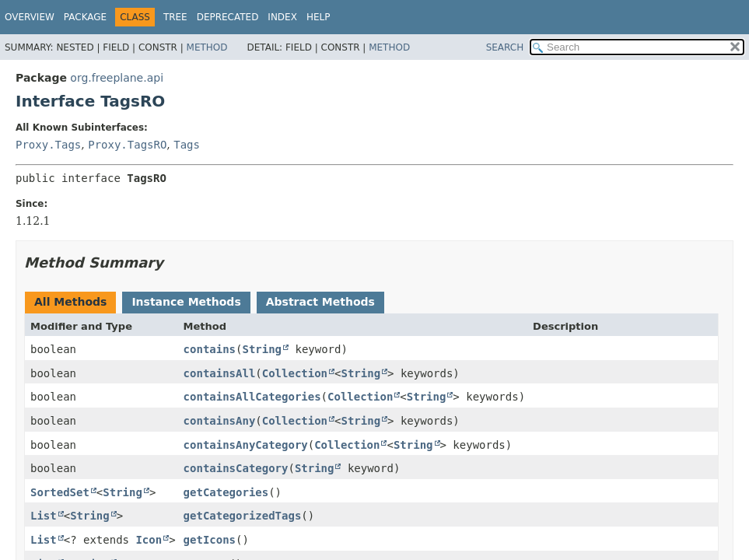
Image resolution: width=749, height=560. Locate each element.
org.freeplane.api (117, 78)
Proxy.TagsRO (127, 145)
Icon (149, 540)
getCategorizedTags (243, 516)
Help (318, 17)
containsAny (220, 421)
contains (210, 349)
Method (207, 47)
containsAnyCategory (246, 445)
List (44, 516)
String (262, 349)
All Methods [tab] (70, 302)
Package (85, 17)
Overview (30, 17)
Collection (295, 373)
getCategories (226, 492)
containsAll (220, 373)
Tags (187, 145)
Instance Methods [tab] (186, 302)
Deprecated (228, 17)
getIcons (210, 540)
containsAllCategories (252, 397)
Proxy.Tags (48, 145)
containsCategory (236, 468)
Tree (175, 17)
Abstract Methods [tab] (320, 302)
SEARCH (505, 47)
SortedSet (60, 492)
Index (282, 17)
